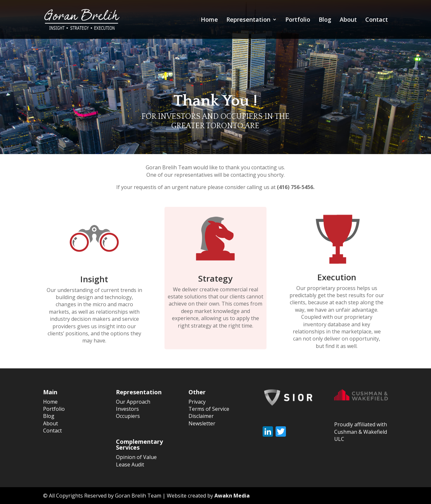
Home (209, 20)
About (348, 20)
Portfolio (298, 20)
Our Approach (133, 402)
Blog (325, 20)
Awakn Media (232, 496)
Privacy (197, 402)
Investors (127, 409)
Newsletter (202, 423)
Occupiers (128, 416)
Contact (377, 20)
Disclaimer (201, 416)
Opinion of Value (136, 457)
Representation (248, 20)
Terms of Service (209, 409)
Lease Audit (130, 465)
